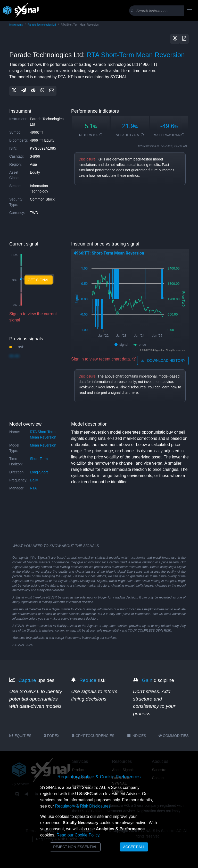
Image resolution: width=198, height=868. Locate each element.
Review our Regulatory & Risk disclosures (112, 387)
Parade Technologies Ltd (42, 25)
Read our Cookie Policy (78, 835)
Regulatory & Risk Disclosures (83, 806)
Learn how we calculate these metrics (109, 175)
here (134, 393)
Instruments (16, 25)
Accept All (134, 847)
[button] (175, 39)
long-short (39, 472)
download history (163, 360)
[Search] (163, 11)
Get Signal (39, 280)
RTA (33, 488)
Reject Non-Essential (75, 847)
